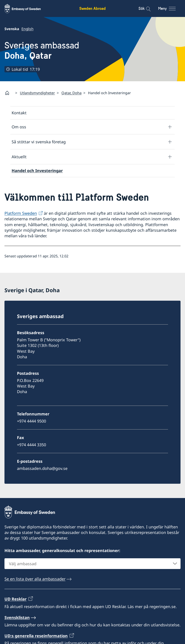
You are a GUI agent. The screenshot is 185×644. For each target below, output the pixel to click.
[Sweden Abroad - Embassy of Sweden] (27, 8)
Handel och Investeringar (37, 171)
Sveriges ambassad (42, 50)
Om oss (19, 127)
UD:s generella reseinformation (36, 636)
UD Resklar (16, 599)
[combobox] (92, 564)
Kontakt (19, 113)
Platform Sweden (21, 213)
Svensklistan (17, 617)
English (27, 29)
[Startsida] (9, 93)
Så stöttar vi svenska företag (39, 142)
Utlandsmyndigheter (37, 93)
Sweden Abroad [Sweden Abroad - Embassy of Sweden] (92, 8)
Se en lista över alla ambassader (35, 579)
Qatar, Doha (71, 93)
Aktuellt (19, 156)
